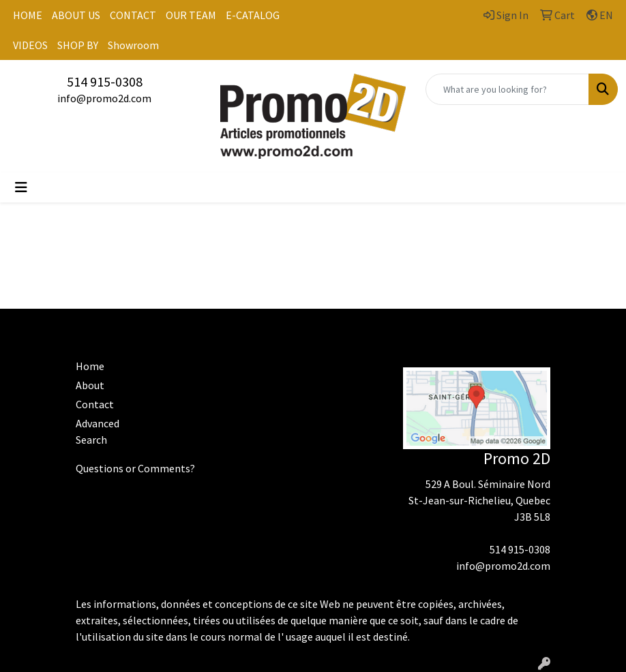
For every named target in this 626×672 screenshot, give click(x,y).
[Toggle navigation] (21, 187)
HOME (28, 15)
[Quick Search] (507, 89)
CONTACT (133, 15)
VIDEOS (30, 45)
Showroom (133, 45)
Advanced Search (98, 431)
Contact (95, 404)
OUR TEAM (191, 15)
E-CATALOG (253, 15)
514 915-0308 (105, 81)
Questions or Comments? (135, 468)
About (90, 385)
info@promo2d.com (104, 98)
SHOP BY (78, 45)
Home (90, 366)
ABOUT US (76, 15)
